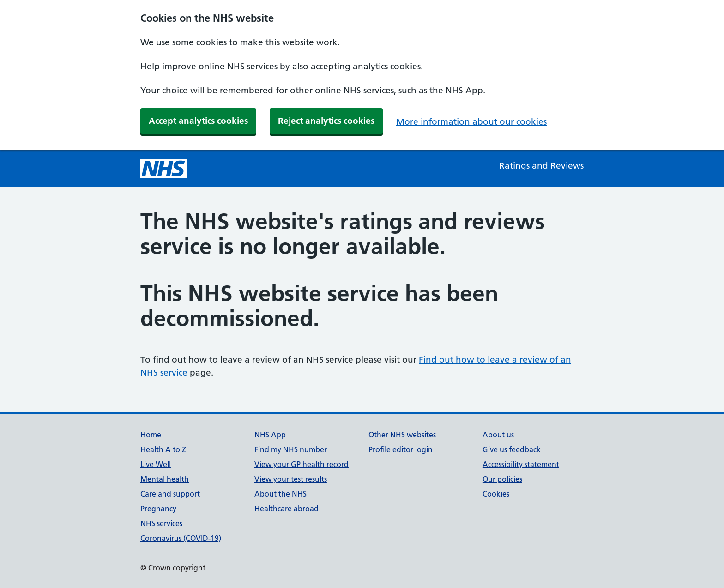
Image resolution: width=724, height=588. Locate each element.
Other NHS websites (402, 435)
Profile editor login (401, 449)
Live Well (156, 464)
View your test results (291, 479)
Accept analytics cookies (198, 121)
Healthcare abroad (287, 509)
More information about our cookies (471, 122)
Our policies (502, 479)
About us (498, 435)
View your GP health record (302, 464)
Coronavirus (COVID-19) (181, 538)
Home (151, 435)
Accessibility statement (521, 464)
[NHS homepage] (163, 169)
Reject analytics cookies (326, 121)
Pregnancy (158, 509)
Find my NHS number (291, 449)
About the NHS (281, 494)
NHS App (270, 435)
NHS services (161, 523)
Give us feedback (512, 449)
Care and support (170, 494)
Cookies (496, 494)
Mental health (165, 479)
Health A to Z (163, 449)
